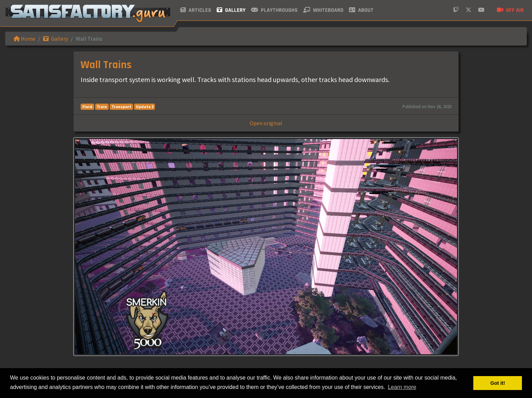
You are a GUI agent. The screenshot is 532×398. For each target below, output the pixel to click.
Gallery (231, 10)
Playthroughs (274, 10)
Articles (196, 10)
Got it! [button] (498, 383)
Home (24, 39)
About (361, 10)
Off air (510, 10)
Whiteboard (323, 10)
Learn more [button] (402, 387)
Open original (266, 123)
